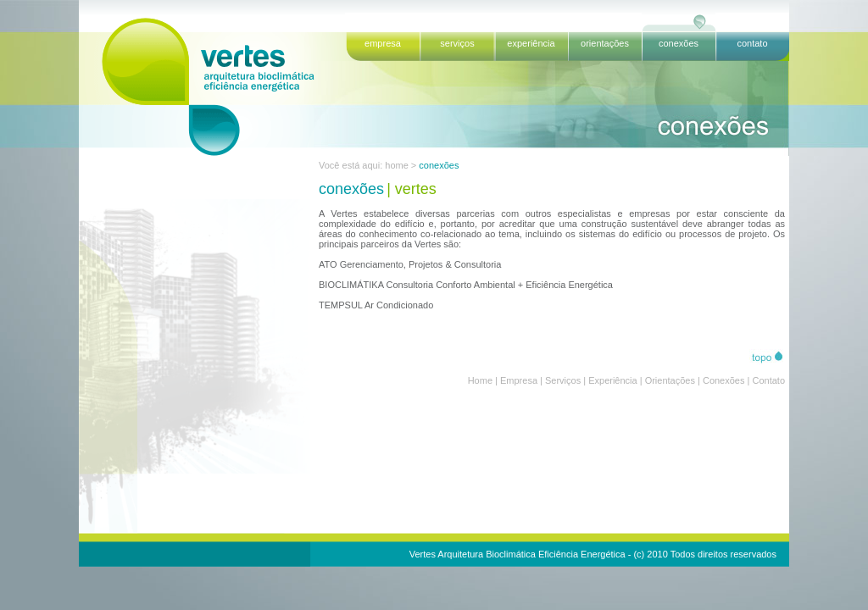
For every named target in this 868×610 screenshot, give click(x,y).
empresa (383, 43)
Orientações (670, 380)
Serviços (563, 380)
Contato (768, 380)
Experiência (612, 380)
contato (752, 43)
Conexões (724, 380)
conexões (679, 43)
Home (480, 380)
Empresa (519, 380)
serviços (457, 43)
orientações (605, 43)
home (397, 165)
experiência (531, 43)
